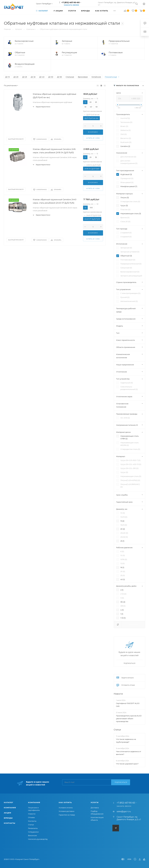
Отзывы (31, 817)
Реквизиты (33, 828)
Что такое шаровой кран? (127, 764)
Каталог (9, 802)
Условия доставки (67, 811)
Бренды (8, 818)
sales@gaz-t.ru (124, 811)
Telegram (116, 828)
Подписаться (121, 782)
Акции (8, 813)
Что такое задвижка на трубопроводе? (126, 741)
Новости (118, 694)
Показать (133, 625)
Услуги (95, 802)
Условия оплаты (66, 808)
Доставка (95, 808)
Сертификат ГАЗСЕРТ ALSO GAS (128, 705)
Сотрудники (33, 832)
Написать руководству (38, 839)
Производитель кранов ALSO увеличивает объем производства (129, 719)
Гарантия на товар (67, 815)
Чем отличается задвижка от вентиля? (129, 753)
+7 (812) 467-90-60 (71, 2)
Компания (10, 808)
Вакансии (32, 835)
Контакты (9, 823)
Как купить (65, 802)
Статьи (117, 730)
